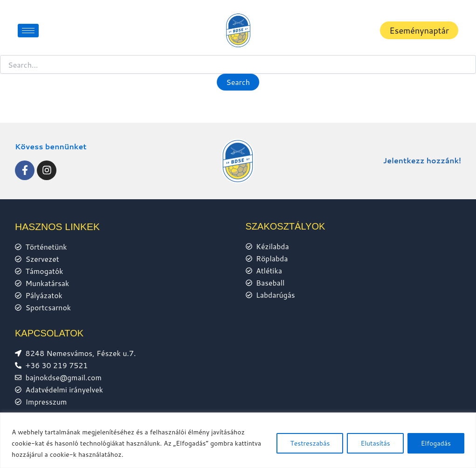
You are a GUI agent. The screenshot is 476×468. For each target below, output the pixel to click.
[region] (238, 440)
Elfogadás (436, 443)
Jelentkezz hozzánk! (421, 159)
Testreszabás (310, 443)
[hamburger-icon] (28, 31)
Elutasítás (375, 443)
